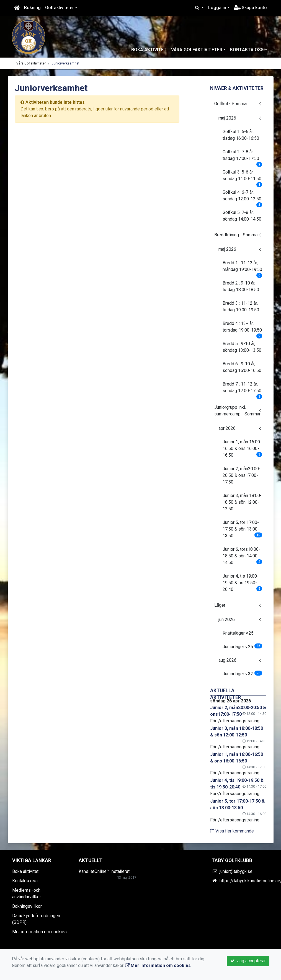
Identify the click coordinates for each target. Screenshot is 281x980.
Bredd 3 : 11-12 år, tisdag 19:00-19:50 (241, 307)
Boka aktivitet (149, 50)
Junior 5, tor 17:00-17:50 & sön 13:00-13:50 (243, 529)
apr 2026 (227, 428)
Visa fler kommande (232, 831)
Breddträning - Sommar (237, 235)
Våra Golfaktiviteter (197, 50)
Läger (220, 605)
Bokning (32, 8)
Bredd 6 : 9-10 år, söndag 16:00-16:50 (242, 367)
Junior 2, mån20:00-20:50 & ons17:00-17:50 (242, 475)
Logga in (217, 8)
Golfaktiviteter (60, 8)
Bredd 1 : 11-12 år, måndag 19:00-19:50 (243, 268)
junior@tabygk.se (236, 871)
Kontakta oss (247, 50)
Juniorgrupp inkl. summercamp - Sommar (237, 411)
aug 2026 (227, 660)
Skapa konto (250, 8)
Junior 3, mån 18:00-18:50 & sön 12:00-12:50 (242, 502)
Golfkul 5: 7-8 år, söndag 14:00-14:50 (242, 216)
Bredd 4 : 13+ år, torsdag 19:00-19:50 (243, 329)
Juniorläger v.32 (243, 673)
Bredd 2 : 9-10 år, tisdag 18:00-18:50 (241, 286)
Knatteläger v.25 (238, 633)
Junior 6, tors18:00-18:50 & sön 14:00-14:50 (243, 556)
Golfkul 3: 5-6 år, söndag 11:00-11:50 (243, 177)
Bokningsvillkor (27, 906)
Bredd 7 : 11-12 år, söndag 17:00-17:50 (243, 389)
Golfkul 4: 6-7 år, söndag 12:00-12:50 (243, 197)
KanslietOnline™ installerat (104, 871)
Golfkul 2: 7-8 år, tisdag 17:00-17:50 (243, 157)
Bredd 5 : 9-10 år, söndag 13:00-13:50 (242, 347)
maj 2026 (227, 118)
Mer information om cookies (39, 932)
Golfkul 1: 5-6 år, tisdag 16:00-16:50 (241, 135)
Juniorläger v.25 (243, 646)
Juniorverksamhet (65, 63)
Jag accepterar (248, 961)
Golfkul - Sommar (231, 104)
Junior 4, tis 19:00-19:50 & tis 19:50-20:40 (243, 583)
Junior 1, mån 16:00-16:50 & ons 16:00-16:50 (243, 448)
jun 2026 (227, 620)
